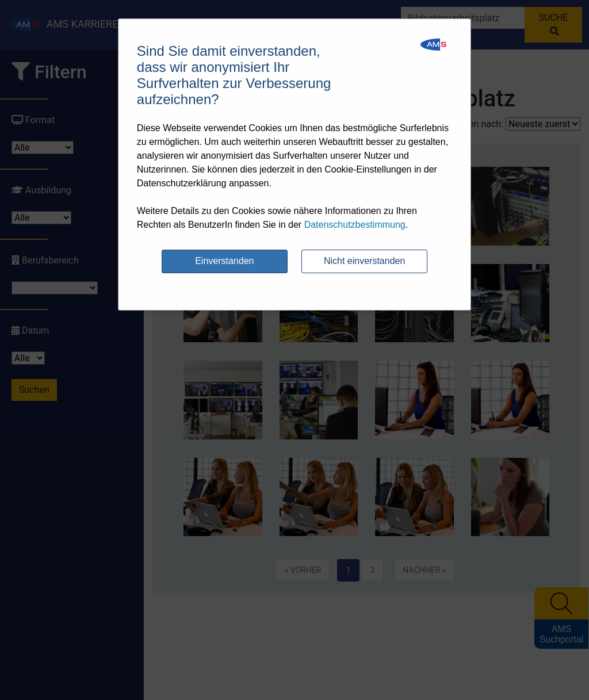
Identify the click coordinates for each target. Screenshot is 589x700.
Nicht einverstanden (364, 261)
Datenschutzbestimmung (355, 225)
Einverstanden (224, 261)
